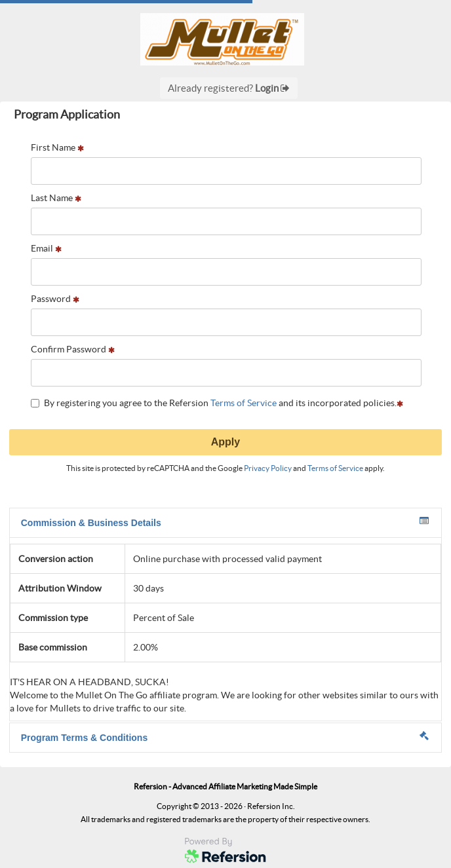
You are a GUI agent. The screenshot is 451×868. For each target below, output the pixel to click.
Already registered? (229, 88)
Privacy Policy (268, 468)
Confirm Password (73, 349)
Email (46, 248)
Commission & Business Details (225, 522)
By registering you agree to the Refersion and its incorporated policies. (217, 403)
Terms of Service (244, 403)
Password (55, 299)
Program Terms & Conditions (225, 737)
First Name (57, 147)
